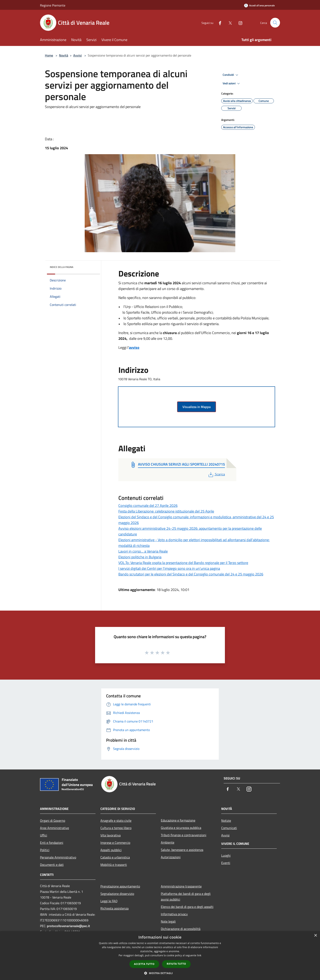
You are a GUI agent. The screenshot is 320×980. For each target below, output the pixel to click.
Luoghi (226, 855)
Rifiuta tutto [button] (176, 964)
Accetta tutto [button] (144, 964)
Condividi (231, 75)
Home (49, 55)
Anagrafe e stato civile (116, 821)
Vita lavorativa (111, 835)
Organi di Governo (53, 821)
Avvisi (78, 55)
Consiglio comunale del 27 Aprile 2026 (148, 506)
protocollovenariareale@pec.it (68, 926)
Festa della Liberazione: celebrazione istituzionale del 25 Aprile (166, 511)
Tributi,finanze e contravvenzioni (184, 835)
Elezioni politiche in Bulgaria (140, 557)
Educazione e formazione (178, 820)
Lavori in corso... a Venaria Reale (143, 551)
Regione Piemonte (53, 5)
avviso (134, 347)
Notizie (226, 821)
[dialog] (160, 956)
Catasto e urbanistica (115, 857)
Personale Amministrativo (58, 857)
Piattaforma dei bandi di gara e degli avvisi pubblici (186, 896)
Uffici (44, 835)
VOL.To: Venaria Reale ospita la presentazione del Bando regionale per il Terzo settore (183, 563)
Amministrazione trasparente (181, 886)
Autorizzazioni (171, 857)
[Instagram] (239, 23)
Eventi (226, 863)
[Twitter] (229, 23)
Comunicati (229, 828)
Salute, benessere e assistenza (182, 850)
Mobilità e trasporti (114, 865)
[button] (160, 973)
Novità (64, 55)
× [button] (315, 936)
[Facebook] (218, 23)
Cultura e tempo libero (116, 828)
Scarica (216, 474)
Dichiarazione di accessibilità (181, 929)
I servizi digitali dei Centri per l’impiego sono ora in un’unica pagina (169, 568)
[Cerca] (275, 23)
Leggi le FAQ (109, 901)
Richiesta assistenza (114, 908)
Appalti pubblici (111, 850)
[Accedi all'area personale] (259, 5)
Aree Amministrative (54, 828)
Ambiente (168, 842)
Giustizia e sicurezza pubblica (181, 828)
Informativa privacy (174, 914)
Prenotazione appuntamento (120, 886)
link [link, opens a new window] (199, 955)
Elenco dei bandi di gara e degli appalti (187, 907)
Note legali (168, 921)
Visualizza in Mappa (197, 407)
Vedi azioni (232, 84)
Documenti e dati (52, 865)
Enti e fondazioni (52, 843)
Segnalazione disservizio (117, 894)
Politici (45, 850)
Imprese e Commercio (115, 843)
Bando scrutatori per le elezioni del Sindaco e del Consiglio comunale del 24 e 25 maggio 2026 (191, 574)
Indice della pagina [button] (62, 267)
